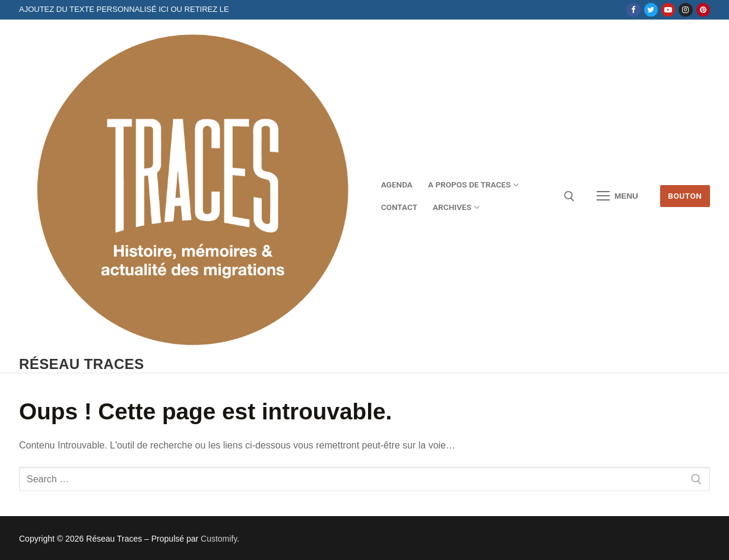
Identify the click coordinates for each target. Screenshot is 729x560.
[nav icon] (617, 196)
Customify (219, 539)
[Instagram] (685, 10)
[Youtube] (668, 10)
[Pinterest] (703, 10)
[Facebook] (633, 10)
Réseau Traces (82, 364)
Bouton (685, 196)
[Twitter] (651, 10)
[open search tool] (569, 196)
